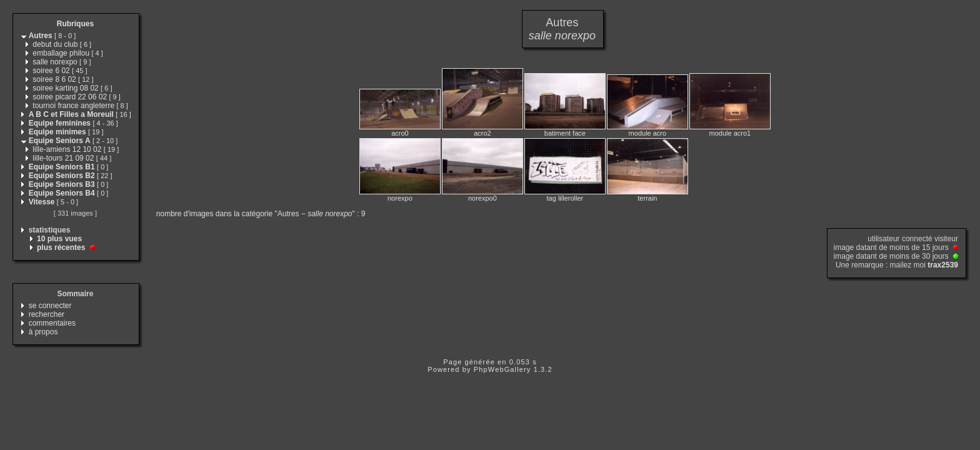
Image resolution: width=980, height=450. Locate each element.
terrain (647, 198)
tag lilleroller (565, 198)
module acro (648, 133)
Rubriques (75, 24)
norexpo (400, 198)
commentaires (52, 323)
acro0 (400, 133)
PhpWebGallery (502, 369)
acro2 (482, 133)
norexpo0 (482, 198)
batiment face (565, 133)
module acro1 (730, 133)
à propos (43, 332)
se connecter (50, 306)
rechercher (47, 314)
